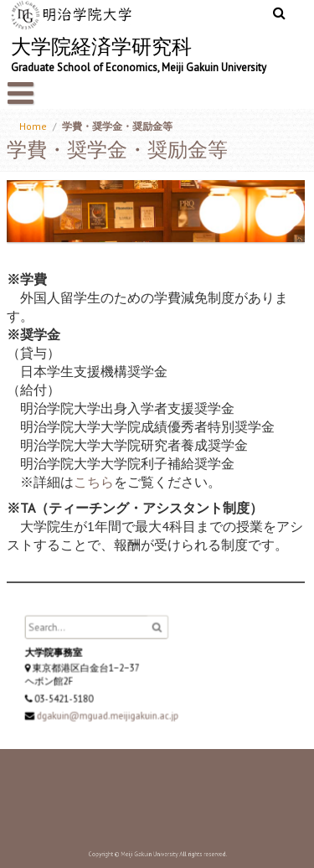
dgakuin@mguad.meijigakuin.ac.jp (110, 714)
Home (33, 126)
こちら (94, 482)
